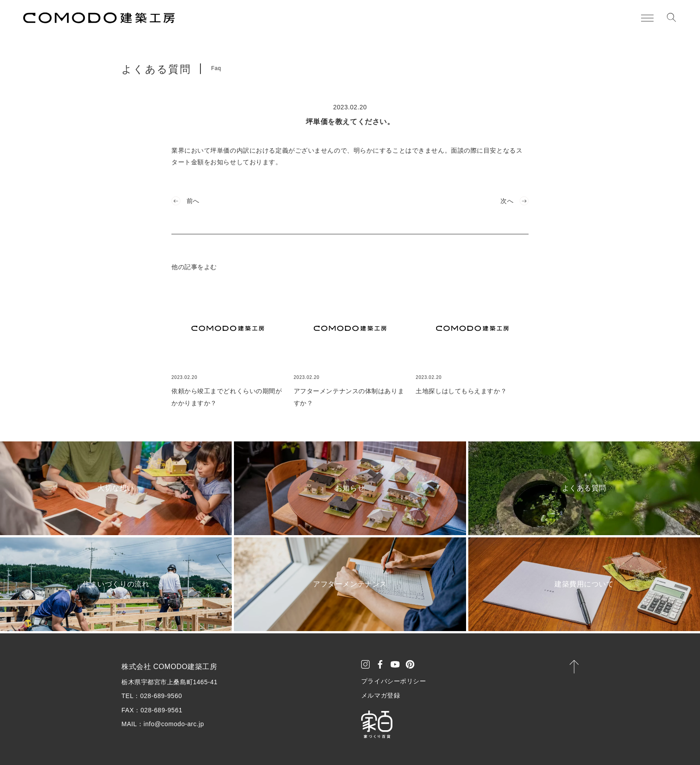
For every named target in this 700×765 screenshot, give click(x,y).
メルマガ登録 (381, 695)
